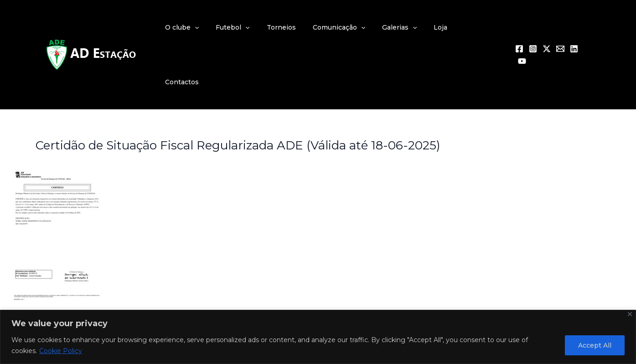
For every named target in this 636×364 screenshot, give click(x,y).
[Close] (630, 314)
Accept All (595, 345)
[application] (221, 27)
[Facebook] (519, 28)
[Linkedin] (574, 28)
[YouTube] (588, 28)
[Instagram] (533, 28)
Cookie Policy (61, 351)
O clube (208, 27)
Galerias (409, 27)
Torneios (299, 27)
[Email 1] (560, 28)
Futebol (254, 27)
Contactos (483, 27)
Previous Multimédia (79, 285)
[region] (318, 337)
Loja (446, 27)
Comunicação (353, 27)
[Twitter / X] (547, 28)
